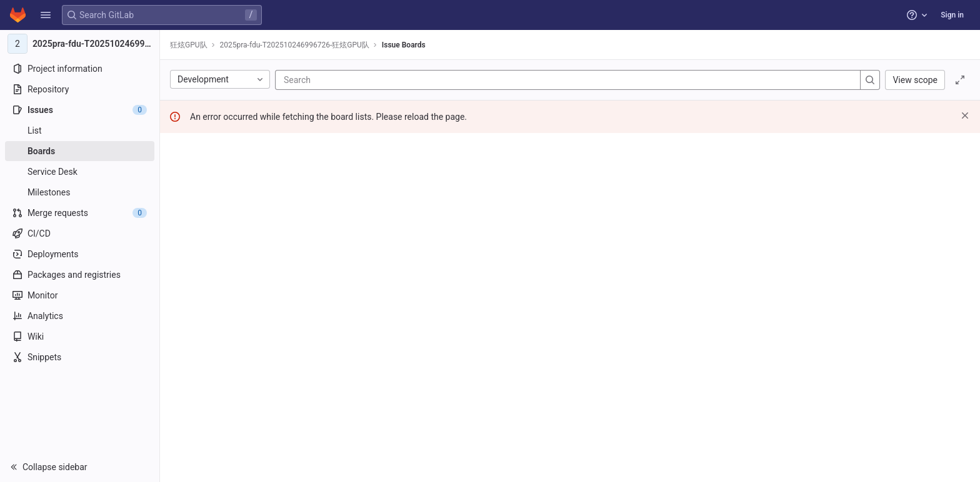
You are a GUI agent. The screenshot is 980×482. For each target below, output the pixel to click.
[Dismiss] (965, 116)
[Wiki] (80, 337)
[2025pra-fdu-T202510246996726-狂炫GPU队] (80, 44)
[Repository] (80, 89)
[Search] (359, 80)
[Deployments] (80, 254)
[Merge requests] (80, 213)
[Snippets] (80, 357)
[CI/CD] (80, 234)
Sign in (952, 15)
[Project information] (80, 69)
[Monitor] (80, 295)
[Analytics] (80, 316)
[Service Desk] (80, 172)
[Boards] (80, 151)
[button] (46, 15)
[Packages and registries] (80, 275)
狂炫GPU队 (189, 45)
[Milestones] (80, 192)
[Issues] (80, 110)
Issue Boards (404, 45)
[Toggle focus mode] (960, 80)
